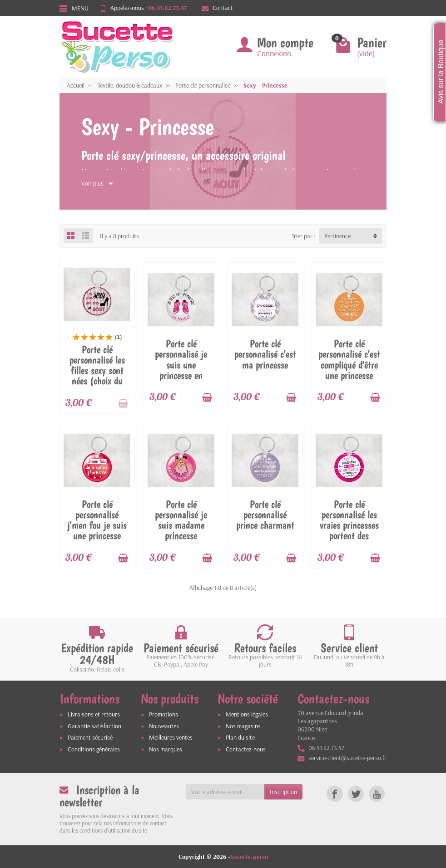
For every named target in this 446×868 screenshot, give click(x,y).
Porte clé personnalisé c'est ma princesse (265, 354)
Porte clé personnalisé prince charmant (265, 515)
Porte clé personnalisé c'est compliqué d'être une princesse (349, 359)
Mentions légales (247, 714)
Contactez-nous (246, 749)
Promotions (164, 714)
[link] (334, 794)
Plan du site (240, 737)
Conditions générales (94, 749)
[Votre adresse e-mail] (225, 792)
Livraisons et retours (94, 714)
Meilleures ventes (171, 737)
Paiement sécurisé (90, 737)
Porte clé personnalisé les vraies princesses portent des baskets (349, 525)
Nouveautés (164, 726)
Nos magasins (243, 726)
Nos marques (166, 749)
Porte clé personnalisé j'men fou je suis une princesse (97, 520)
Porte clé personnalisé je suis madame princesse (181, 520)
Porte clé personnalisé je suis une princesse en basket (181, 364)
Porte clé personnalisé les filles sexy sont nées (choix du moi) (97, 370)
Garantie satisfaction (94, 726)
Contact (217, 8)
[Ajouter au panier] (123, 403)
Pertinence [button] (337, 236)
